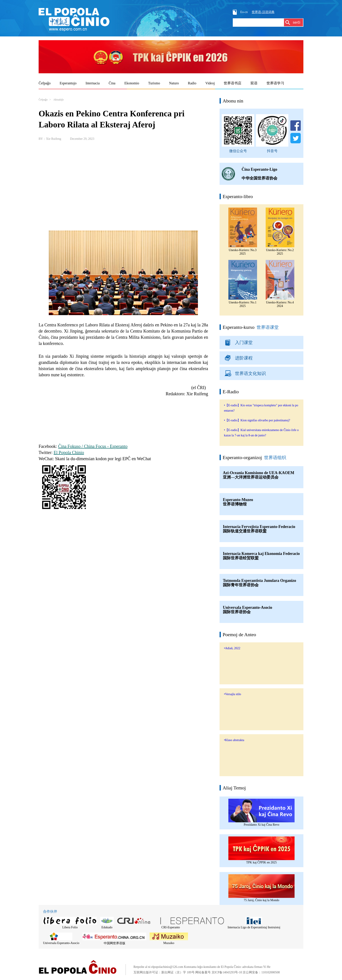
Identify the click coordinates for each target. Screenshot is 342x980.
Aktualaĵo (58, 100)
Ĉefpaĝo (43, 100)
